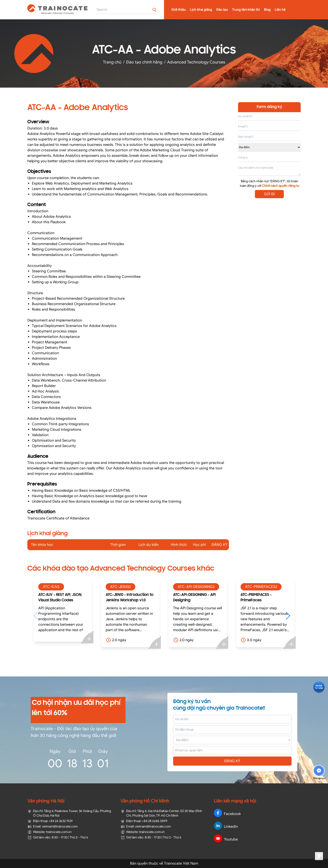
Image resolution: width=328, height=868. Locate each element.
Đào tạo (222, 10)
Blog (267, 10)
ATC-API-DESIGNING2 (196, 587)
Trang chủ (112, 62)
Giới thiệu (179, 10)
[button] (290, 616)
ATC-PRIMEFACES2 (261, 587)
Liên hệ (280, 10)
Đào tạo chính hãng (144, 62)
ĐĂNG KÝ (232, 761)
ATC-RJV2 (51, 587)
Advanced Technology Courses (196, 62)
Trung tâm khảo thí (246, 10)
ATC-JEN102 (120, 587)
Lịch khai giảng (201, 10)
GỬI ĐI (269, 194)
